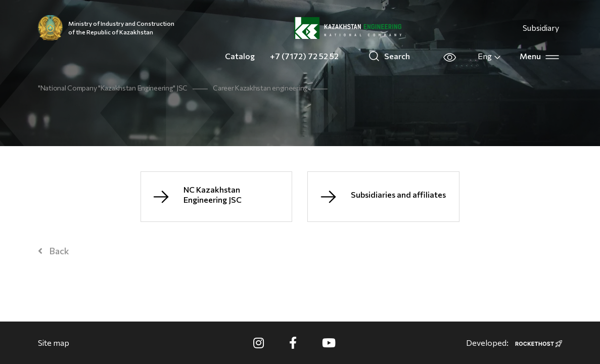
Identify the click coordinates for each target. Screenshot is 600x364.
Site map (54, 343)
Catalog (240, 56)
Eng (490, 56)
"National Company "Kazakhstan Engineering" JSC (113, 88)
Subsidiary (541, 28)
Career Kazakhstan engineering (260, 88)
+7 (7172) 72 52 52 (304, 56)
